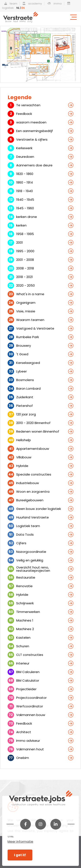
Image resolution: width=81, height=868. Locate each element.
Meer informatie (20, 841)
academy (32, 4)
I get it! (20, 855)
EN (23, 8)
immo (55, 4)
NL (18, 8)
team (11, 4)
